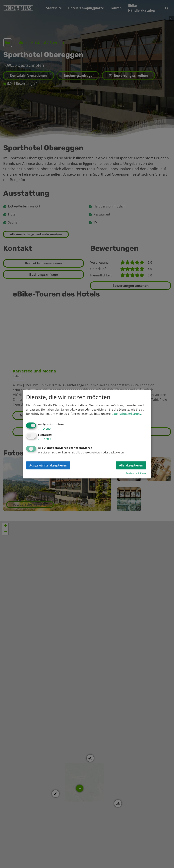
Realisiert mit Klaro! (136, 473)
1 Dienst (45, 428)
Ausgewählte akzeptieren (48, 465)
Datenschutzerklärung (126, 414)
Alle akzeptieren (131, 465)
